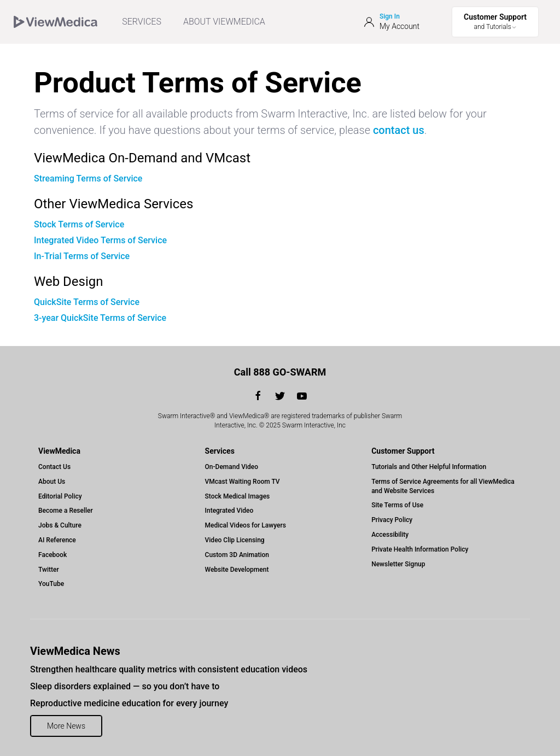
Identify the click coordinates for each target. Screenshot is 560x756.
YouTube (51, 584)
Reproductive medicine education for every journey (129, 703)
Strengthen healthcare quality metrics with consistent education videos (169, 669)
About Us (52, 482)
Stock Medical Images (238, 496)
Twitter (49, 570)
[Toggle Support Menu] (495, 22)
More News (66, 726)
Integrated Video (229, 511)
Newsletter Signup (398, 564)
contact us (399, 130)
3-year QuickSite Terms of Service (100, 318)
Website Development (237, 570)
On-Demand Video (232, 467)
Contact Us (54, 467)
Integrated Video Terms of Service (100, 240)
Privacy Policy (392, 520)
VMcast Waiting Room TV (243, 482)
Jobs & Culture (60, 525)
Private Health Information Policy (420, 549)
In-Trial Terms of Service (82, 256)
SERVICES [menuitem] (142, 22)
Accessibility (390, 535)
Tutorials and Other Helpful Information (429, 467)
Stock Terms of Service (79, 224)
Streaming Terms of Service (88, 178)
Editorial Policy (60, 496)
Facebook (52, 555)
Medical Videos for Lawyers (246, 525)
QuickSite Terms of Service (87, 302)
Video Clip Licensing (235, 540)
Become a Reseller (66, 511)
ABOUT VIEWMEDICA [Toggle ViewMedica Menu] (224, 22)
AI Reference (57, 540)
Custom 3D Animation (237, 555)
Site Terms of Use (397, 505)
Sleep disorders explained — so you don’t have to (125, 686)
